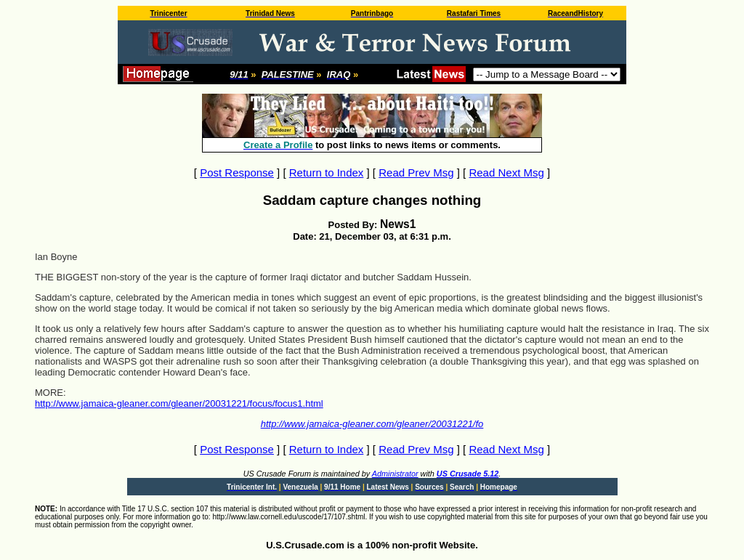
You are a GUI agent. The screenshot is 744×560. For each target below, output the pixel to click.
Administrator (395, 474)
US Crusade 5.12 (468, 474)
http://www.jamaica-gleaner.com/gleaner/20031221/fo (372, 424)
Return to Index (327, 173)
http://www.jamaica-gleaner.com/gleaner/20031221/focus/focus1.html (179, 403)
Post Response (237, 173)
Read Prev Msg (416, 173)
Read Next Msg (506, 173)
